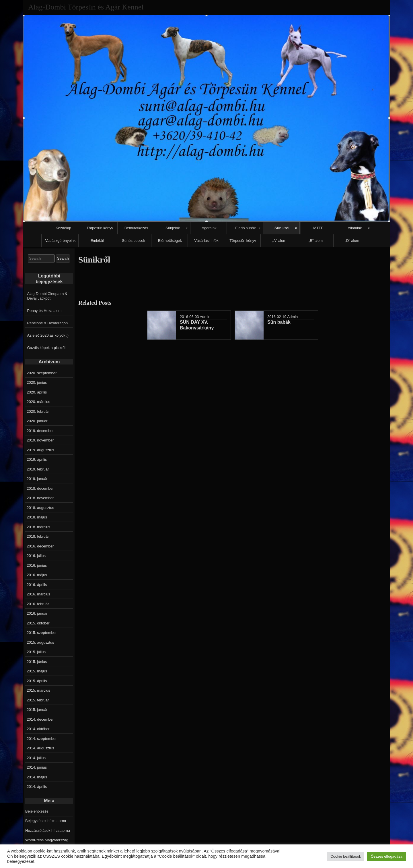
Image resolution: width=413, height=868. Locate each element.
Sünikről (282, 228)
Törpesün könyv (100, 228)
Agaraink (209, 228)
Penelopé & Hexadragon (48, 323)
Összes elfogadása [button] (386, 856)
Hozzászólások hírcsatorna (48, 831)
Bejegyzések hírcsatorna (46, 821)
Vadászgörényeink (61, 241)
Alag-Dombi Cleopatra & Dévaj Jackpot (47, 296)
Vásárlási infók (206, 241)
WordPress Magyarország (47, 840)
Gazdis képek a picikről (46, 348)
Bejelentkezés (37, 811)
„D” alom (352, 241)
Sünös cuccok (134, 241)
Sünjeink (173, 228)
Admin (205, 317)
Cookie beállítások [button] (346, 856)
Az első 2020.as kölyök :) (48, 335)
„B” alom (316, 241)
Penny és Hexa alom (44, 311)
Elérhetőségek (170, 241)
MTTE (318, 228)
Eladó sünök (246, 228)
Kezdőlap (63, 228)
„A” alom (279, 241)
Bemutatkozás (136, 228)
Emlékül (97, 241)
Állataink (355, 228)
